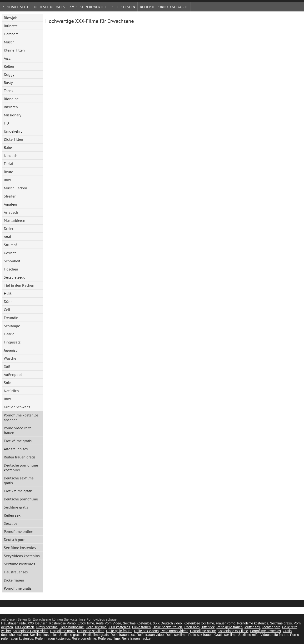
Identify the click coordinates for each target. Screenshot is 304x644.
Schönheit (12, 261)
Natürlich (11, 391)
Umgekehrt (13, 131)
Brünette (11, 26)
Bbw (7, 180)
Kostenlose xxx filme (199, 623)
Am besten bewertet (88, 7)
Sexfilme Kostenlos (137, 623)
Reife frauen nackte (136, 639)
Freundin (11, 318)
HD (6, 123)
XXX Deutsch (37, 623)
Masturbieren (15, 220)
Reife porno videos (174, 631)
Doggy (9, 74)
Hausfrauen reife (14, 623)
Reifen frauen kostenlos (52, 639)
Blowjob (11, 18)
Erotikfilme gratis (18, 441)
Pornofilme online (18, 531)
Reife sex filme (109, 639)
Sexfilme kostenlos (19, 564)
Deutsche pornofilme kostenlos (21, 467)
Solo (8, 383)
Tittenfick (208, 627)
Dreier (9, 229)
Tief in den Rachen (19, 285)
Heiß (8, 293)
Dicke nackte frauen (167, 627)
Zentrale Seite (16, 7)
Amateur (11, 204)
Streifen (10, 196)
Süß (7, 366)
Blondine (11, 99)
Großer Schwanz (17, 407)
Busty (8, 83)
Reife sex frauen (200, 635)
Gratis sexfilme (226, 635)
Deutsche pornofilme (21, 499)
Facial (9, 164)
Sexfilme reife (248, 635)
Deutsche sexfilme (91, 631)
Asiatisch (11, 212)
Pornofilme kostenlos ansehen (21, 417)
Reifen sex (12, 515)
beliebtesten (123, 7)
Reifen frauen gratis (20, 457)
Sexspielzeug (15, 277)
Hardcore (11, 34)
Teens (8, 91)
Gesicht (10, 253)
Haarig (9, 334)
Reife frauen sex (123, 635)
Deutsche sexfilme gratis (19, 480)
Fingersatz (12, 342)
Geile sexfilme (96, 627)
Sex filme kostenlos (20, 548)
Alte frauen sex (16, 449)
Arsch (8, 58)
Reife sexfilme (176, 635)
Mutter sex (252, 627)
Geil (7, 310)
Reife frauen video (150, 635)
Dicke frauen (14, 580)
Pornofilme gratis (18, 588)
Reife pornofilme (84, 639)
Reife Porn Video (109, 623)
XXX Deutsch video (167, 623)
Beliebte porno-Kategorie (164, 7)
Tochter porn (271, 627)
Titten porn (192, 627)
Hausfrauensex (16, 572)
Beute (8, 172)
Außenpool (13, 374)
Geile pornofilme (72, 627)
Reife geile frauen (229, 627)
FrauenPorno (226, 623)
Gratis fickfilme (47, 627)
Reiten (9, 66)
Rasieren (11, 107)
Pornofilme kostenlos (253, 623)
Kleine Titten (14, 50)
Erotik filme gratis (18, 491)
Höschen (11, 269)
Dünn (8, 301)
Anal (7, 237)
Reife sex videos (147, 631)
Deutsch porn (15, 540)
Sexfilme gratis (16, 507)
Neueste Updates (50, 7)
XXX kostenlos (119, 627)
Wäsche (10, 358)
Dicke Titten (13, 139)
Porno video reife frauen (18, 430)
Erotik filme (86, 623)
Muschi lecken (15, 188)
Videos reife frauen (274, 635)
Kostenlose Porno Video (30, 631)
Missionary (12, 115)
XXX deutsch (24, 627)
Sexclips (11, 523)
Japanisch (12, 350)
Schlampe (12, 326)
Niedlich (11, 156)
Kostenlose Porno (62, 623)
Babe (8, 147)
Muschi (10, 42)
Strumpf (10, 245)
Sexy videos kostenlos (22, 556)
